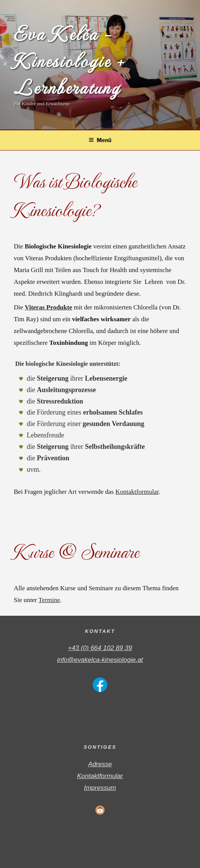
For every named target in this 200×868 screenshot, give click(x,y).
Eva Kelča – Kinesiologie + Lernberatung (69, 61)
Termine (49, 600)
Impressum (100, 788)
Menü (100, 140)
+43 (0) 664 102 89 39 (100, 648)
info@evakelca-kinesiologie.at (100, 660)
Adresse (100, 764)
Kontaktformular (137, 492)
